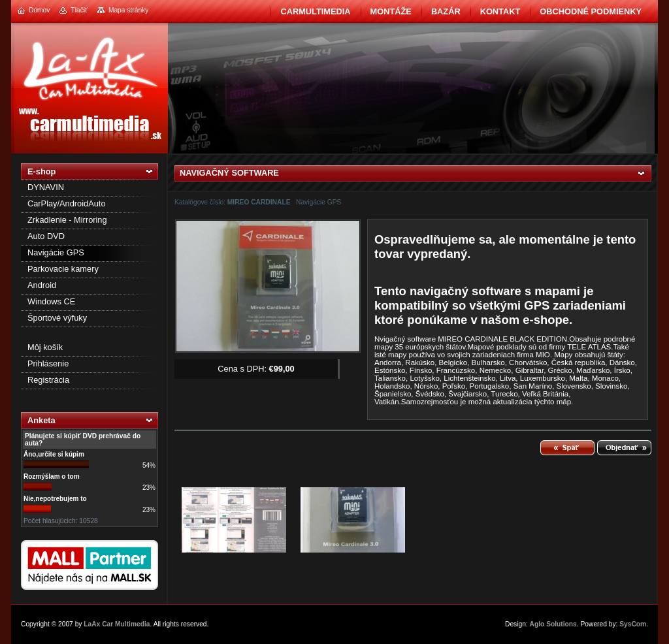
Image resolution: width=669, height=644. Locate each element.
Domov (39, 10)
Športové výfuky (57, 318)
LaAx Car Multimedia (117, 624)
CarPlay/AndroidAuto (67, 203)
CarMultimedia (315, 11)
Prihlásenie (48, 363)
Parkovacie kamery (63, 269)
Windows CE (51, 301)
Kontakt (500, 11)
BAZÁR (446, 11)
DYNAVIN (46, 187)
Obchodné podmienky (591, 11)
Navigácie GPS (56, 252)
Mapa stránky (128, 10)
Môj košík (45, 347)
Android (42, 285)
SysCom (633, 624)
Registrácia (48, 380)
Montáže (391, 11)
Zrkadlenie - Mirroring (67, 220)
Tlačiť (79, 10)
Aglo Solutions (553, 624)
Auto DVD (46, 236)
